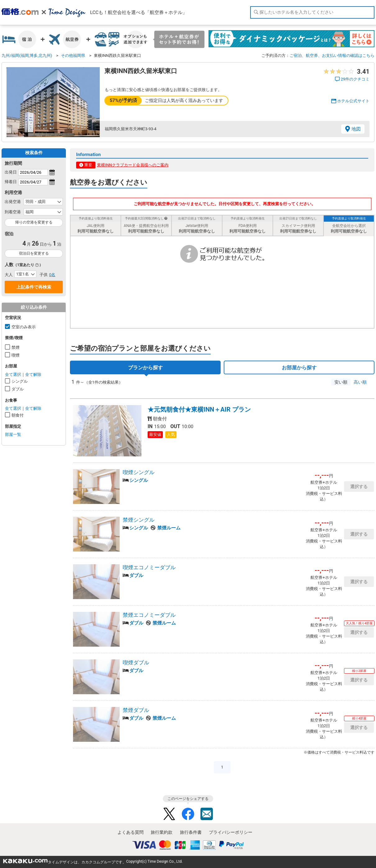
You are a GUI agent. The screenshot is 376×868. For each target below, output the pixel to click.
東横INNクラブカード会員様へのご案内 (133, 165)
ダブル (18, 389)
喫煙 (16, 355)
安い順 (341, 382)
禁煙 (16, 347)
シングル (20, 381)
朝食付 (18, 415)
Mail (207, 814)
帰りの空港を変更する (34, 222)
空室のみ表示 (24, 327)
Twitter (169, 814)
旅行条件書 (191, 832)
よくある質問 (131, 832)
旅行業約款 (162, 832)
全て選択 (13, 374)
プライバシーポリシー (231, 832)
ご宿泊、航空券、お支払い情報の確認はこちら (332, 55)
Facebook (188, 814)
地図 (356, 129)
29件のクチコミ (355, 79)
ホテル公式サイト (353, 101)
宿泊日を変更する (34, 253)
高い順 (360, 382)
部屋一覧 (13, 434)
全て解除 (33, 374)
